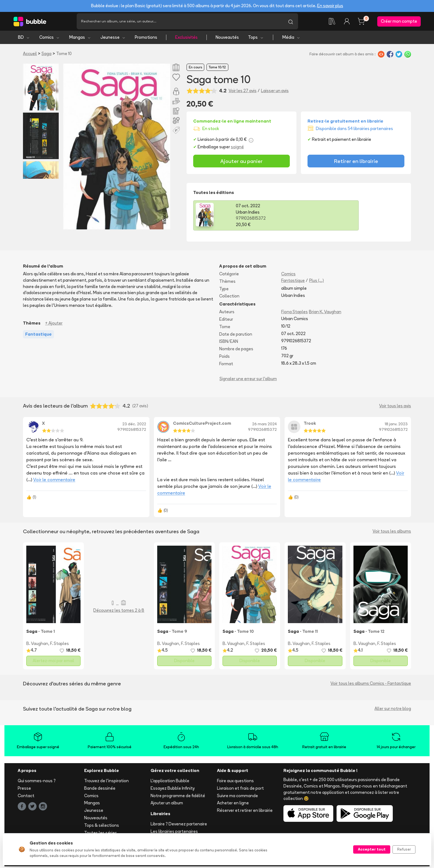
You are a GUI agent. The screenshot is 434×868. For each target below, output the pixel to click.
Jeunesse (113, 39)
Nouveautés (227, 39)
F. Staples (60, 645)
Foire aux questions (235, 782)
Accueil (30, 55)
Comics (50, 39)
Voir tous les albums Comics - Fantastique (371, 685)
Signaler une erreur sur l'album (248, 380)
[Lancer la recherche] (291, 22)
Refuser (404, 849)
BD (24, 39)
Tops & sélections (102, 827)
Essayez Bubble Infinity (173, 790)
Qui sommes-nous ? (37, 782)
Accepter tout (372, 849)
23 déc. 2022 (134, 426)
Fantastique (293, 282)
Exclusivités (186, 39)
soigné (237, 148)
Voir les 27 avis (243, 92)
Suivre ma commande (237, 797)
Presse (24, 790)
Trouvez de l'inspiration (106, 782)
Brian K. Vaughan (325, 313)
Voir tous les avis (395, 407)
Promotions (146, 39)
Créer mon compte (399, 22)
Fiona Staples (294, 313)
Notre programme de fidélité (178, 797)
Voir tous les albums (392, 533)
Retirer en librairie (356, 162)
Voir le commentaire (54, 481)
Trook (310, 425)
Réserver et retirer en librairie (245, 812)
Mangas (80, 39)
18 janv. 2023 (396, 426)
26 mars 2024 (264, 426)
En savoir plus (330, 6)
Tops (256, 39)
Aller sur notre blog (393, 710)
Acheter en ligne (233, 804)
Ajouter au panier (241, 162)
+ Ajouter (54, 324)
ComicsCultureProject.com (202, 425)
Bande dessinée (100, 790)
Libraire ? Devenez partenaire (179, 826)
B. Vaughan (37, 645)
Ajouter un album (167, 804)
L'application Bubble (170, 782)
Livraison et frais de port (240, 790)
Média (291, 39)
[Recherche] (180, 22)
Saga (46, 55)
